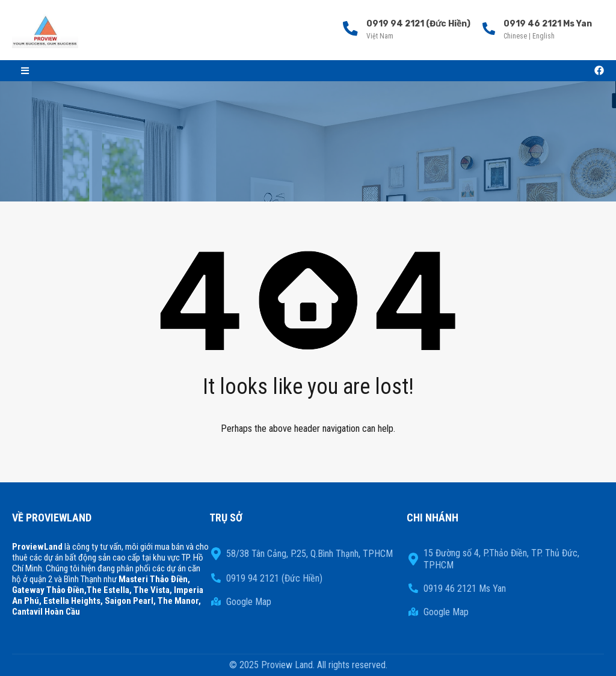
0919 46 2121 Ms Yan (548, 24)
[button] (25, 71)
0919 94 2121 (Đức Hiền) (417, 24)
